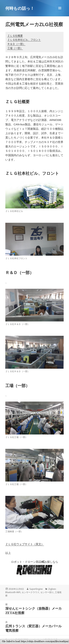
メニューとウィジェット (60, 12)
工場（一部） (15, 48)
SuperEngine (36, 589)
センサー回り (47, 592)
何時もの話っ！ (20, 8)
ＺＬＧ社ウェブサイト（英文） (25, 544)
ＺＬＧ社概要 (15, 36)
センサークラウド (31, 592)
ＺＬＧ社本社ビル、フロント (24, 40)
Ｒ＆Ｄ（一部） (16, 44)
